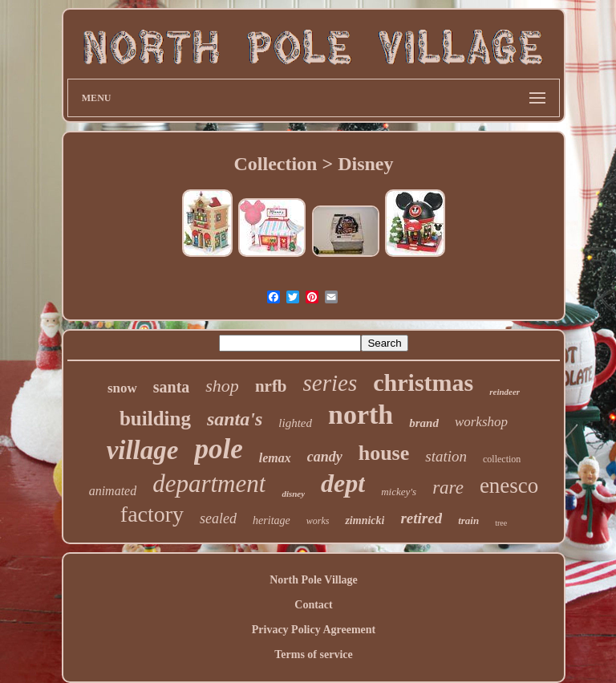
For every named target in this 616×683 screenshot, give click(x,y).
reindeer (505, 392)
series (330, 383)
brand (424, 423)
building (155, 419)
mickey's (399, 492)
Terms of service (313, 655)
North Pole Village (314, 580)
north (361, 415)
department (209, 484)
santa (172, 387)
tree (501, 523)
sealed (218, 518)
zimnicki (365, 520)
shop (222, 386)
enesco (509, 486)
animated (113, 491)
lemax (275, 458)
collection (502, 459)
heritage (272, 520)
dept (343, 483)
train (468, 520)
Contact (313, 605)
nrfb (271, 386)
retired (421, 518)
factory (152, 514)
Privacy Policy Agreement (314, 630)
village (143, 450)
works (318, 521)
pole (218, 449)
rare (448, 488)
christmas (423, 382)
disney (293, 494)
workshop (481, 422)
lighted (295, 423)
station (446, 456)
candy (325, 457)
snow (122, 388)
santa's (235, 419)
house (384, 453)
